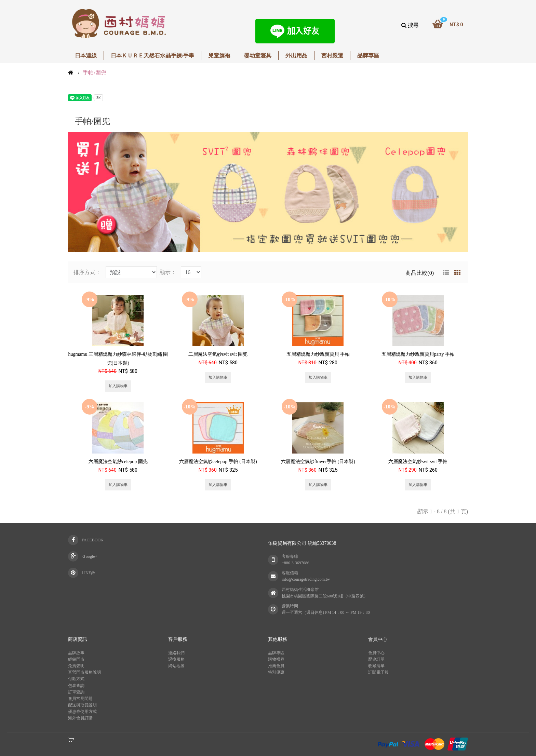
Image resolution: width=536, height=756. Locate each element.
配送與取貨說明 (82, 705)
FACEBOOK (93, 540)
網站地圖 (176, 666)
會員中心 (376, 653)
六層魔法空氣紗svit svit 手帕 (418, 462)
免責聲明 (76, 666)
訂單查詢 (76, 692)
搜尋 (410, 25)
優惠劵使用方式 (82, 712)
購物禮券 (276, 659)
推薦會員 (276, 666)
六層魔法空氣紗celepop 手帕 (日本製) (218, 462)
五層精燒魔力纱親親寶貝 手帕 (318, 354)
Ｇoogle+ (89, 556)
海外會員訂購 (80, 718)
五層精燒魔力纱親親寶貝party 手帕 (418, 354)
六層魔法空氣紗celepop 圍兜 (118, 462)
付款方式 (76, 679)
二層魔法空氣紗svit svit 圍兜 (218, 354)
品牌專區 (276, 653)
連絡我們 (176, 653)
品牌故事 (76, 653)
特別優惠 (276, 672)
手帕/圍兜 (94, 73)
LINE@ (88, 573)
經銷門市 (76, 659)
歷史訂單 (376, 659)
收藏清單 (376, 666)
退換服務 (176, 659)
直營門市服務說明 (84, 672)
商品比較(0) (420, 273)
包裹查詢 (76, 686)
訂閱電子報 (378, 672)
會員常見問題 (80, 699)
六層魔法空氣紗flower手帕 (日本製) (318, 462)
